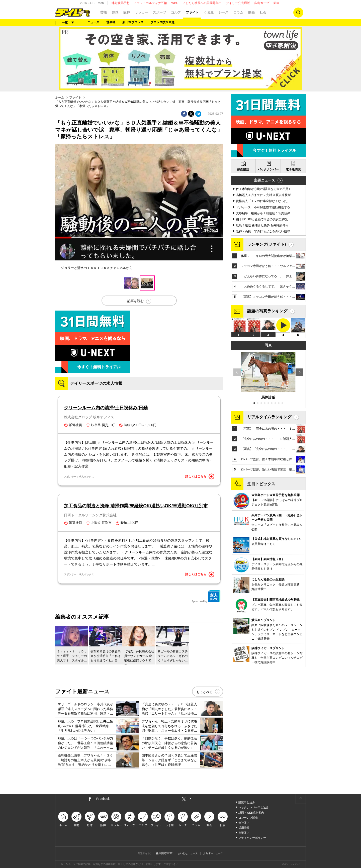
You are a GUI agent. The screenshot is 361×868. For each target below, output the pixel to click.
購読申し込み (247, 802)
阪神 (127, 12)
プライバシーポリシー (252, 838)
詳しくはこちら (200, 476)
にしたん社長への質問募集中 (202, 3)
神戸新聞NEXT (164, 853)
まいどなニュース (188, 853)
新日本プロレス (133, 22)
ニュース (93, 22)
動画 (251, 12)
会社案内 (244, 823)
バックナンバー (268, 169)
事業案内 (244, 833)
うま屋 (209, 12)
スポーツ (159, 12)
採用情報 (244, 828)
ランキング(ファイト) (267, 244)
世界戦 (111, 22)
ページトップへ (301, 799)
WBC (175, 3)
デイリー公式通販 (238, 3)
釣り (277, 3)
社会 (263, 12)
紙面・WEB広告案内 (251, 813)
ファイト (192, 12)
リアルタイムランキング (269, 417)
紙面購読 (243, 169)
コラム (238, 12)
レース (223, 12)
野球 (115, 12)
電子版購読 (293, 169)
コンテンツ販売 (248, 818)
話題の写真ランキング (267, 311)
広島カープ (262, 3)
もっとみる (204, 692)
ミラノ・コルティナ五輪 (150, 3)
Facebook (103, 799)
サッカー (141, 12)
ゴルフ (176, 12)
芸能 (104, 12)
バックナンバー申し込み (254, 807)
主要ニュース (264, 180)
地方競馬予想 (121, 3)
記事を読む (136, 301)
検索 (298, 13)
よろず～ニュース (213, 853)
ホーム (60, 98)
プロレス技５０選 (162, 22)
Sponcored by (206, 596)
